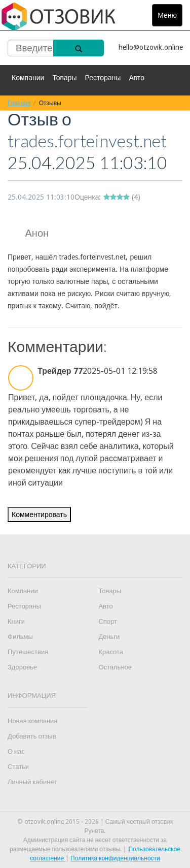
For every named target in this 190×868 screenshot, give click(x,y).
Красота (111, 652)
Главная (19, 103)
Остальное (115, 667)
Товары (64, 78)
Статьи (18, 767)
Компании (28, 78)
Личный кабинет (32, 782)
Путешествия (28, 652)
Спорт (108, 621)
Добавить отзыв (32, 736)
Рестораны (103, 78)
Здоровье (22, 667)
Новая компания (32, 721)
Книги (16, 621)
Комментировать (39, 515)
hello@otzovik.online (151, 47)
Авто (137, 78)
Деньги (109, 637)
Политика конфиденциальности (115, 858)
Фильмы (20, 637)
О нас (16, 751)
